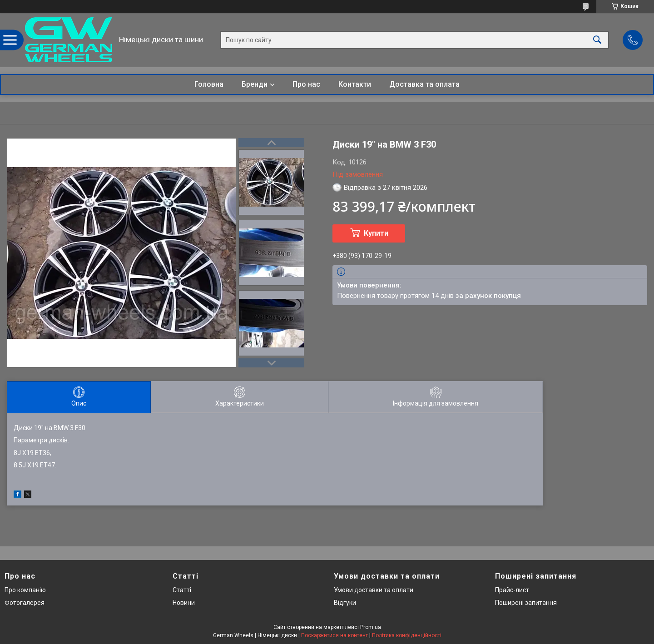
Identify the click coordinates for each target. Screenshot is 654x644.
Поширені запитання (526, 603)
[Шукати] (597, 40)
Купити (376, 233)
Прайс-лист (512, 590)
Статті (182, 590)
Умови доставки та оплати (374, 590)
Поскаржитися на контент (334, 635)
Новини (184, 603)
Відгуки (345, 603)
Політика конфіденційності (407, 635)
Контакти (355, 84)
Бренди (255, 84)
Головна (209, 84)
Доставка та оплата (424, 84)
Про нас (306, 84)
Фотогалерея (25, 603)
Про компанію (25, 590)
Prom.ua (371, 627)
